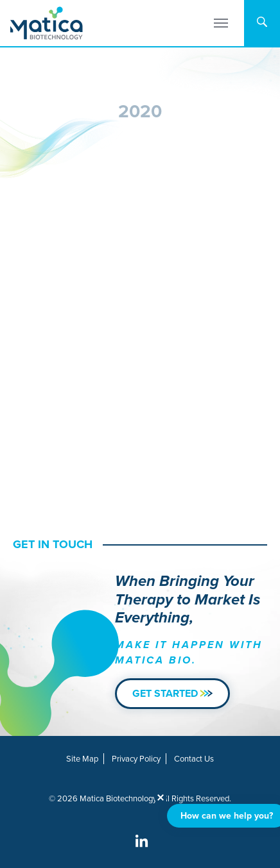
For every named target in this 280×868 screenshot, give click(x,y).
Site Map (82, 759)
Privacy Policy (136, 759)
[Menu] (221, 23)
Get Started (172, 693)
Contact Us (194, 759)
